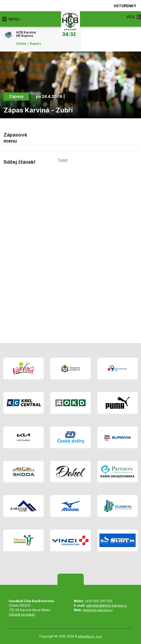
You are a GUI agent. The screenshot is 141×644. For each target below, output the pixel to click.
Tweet (62, 160)
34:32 (69, 34)
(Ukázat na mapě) (22, 614)
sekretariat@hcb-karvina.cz (107, 605)
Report (35, 44)
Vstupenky (122, 6)
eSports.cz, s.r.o (90, 636)
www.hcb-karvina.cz (98, 610)
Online (21, 44)
